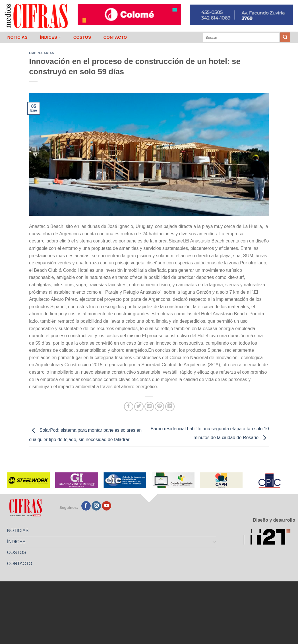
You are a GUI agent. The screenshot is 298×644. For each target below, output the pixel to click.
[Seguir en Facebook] (86, 506)
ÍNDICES (50, 37)
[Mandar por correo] (149, 407)
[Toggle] (214, 542)
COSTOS (82, 37)
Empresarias (42, 53)
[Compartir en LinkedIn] (170, 407)
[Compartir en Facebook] (129, 407)
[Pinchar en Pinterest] (159, 407)
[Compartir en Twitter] (139, 407)
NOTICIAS (17, 37)
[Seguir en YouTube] (106, 506)
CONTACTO (115, 37)
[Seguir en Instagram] (96, 506)
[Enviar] (285, 37)
